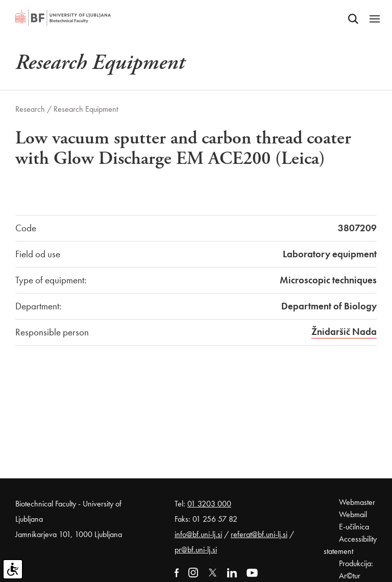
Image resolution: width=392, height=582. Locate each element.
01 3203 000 (209, 504)
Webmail (353, 514)
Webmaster (357, 502)
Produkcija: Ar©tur (356, 569)
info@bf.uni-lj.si (198, 534)
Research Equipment (86, 109)
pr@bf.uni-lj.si (196, 550)
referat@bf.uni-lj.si (259, 534)
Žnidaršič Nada (344, 332)
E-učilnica (354, 527)
